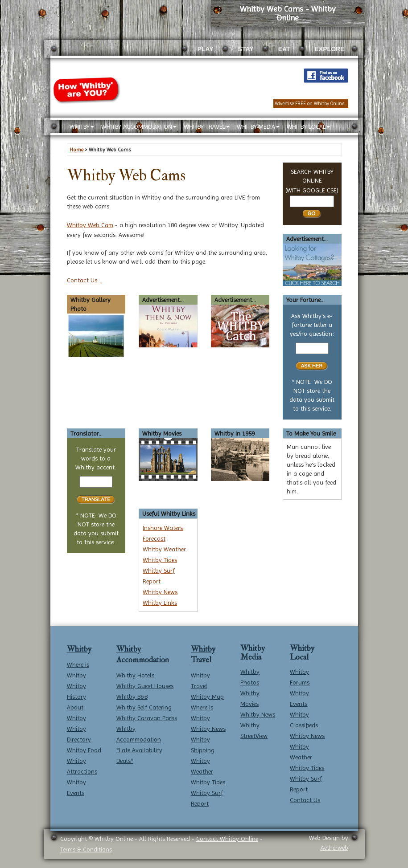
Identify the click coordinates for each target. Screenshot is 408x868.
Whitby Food (84, 750)
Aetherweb (334, 848)
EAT (284, 49)
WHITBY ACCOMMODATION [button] (139, 126)
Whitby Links (160, 603)
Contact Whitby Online (227, 839)
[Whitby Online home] (128, 34)
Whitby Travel (203, 654)
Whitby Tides (160, 560)
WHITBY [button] (82, 126)
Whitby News (160, 592)
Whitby (79, 649)
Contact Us (305, 800)
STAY (246, 49)
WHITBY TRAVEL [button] (207, 126)
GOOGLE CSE (319, 190)
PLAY (206, 49)
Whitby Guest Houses (145, 686)
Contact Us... (84, 280)
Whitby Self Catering (144, 707)
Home (76, 150)
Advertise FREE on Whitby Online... (311, 104)
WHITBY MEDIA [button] (258, 126)
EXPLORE (330, 49)
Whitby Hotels (135, 675)
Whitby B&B (132, 697)
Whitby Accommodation (143, 654)
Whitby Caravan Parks (147, 718)
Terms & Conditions (86, 849)
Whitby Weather (164, 549)
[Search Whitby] (312, 201)
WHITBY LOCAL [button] (308, 126)
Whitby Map (207, 697)
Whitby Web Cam (90, 225)
